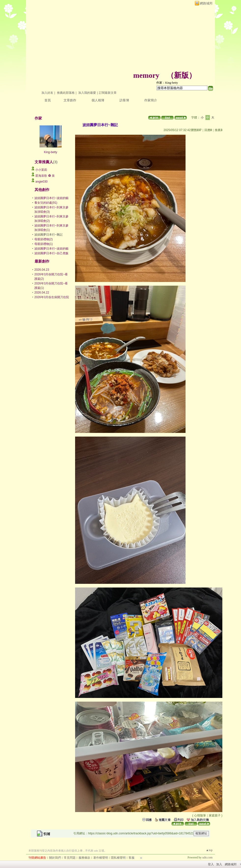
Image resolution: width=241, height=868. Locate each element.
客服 (132, 858)
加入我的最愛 (87, 93)
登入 (211, 864)
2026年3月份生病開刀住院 (52, 297)
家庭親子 (215, 815)
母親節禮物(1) (44, 244)
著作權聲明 (101, 858)
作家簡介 (151, 100)
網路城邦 (206, 3)
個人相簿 (98, 100)
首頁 (48, 100)
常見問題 (70, 858)
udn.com (207, 857)
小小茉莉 (41, 170)
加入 (219, 864)
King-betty (51, 152)
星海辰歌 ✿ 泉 (45, 176)
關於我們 (55, 858)
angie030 (41, 182)
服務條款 (84, 858)
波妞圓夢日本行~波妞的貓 (51, 198)
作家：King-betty (167, 83)
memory (146, 75)
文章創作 (70, 100)
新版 (181, 75)
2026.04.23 (42, 270)
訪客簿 (124, 100)
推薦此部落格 (66, 93)
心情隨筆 (200, 815)
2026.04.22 (42, 293)
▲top (209, 850)
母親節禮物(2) (44, 239)
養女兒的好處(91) (46, 203)
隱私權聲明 (118, 858)
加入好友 (47, 93)
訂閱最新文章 (108, 93)
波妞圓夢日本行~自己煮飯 (51, 253)
